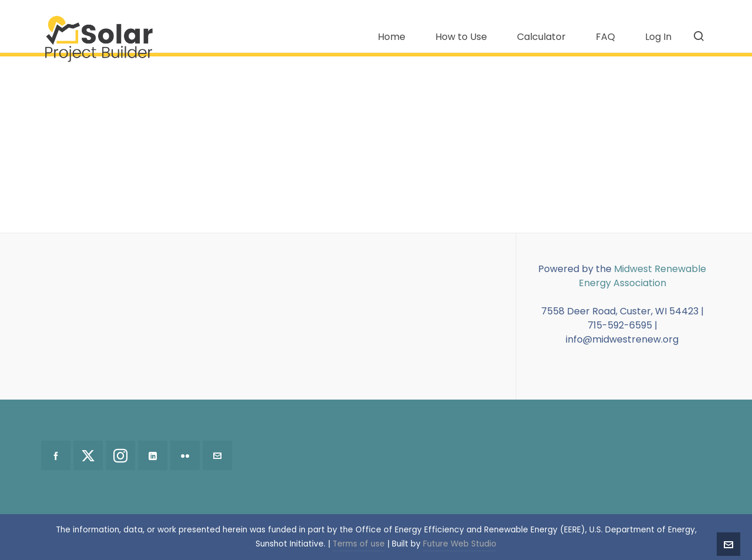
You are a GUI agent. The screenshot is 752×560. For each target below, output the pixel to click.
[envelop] (217, 455)
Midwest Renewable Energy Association (643, 276)
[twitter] (88, 455)
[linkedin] (153, 455)
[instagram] (120, 455)
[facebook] (56, 455)
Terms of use (359, 544)
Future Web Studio (460, 544)
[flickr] (185, 455)
